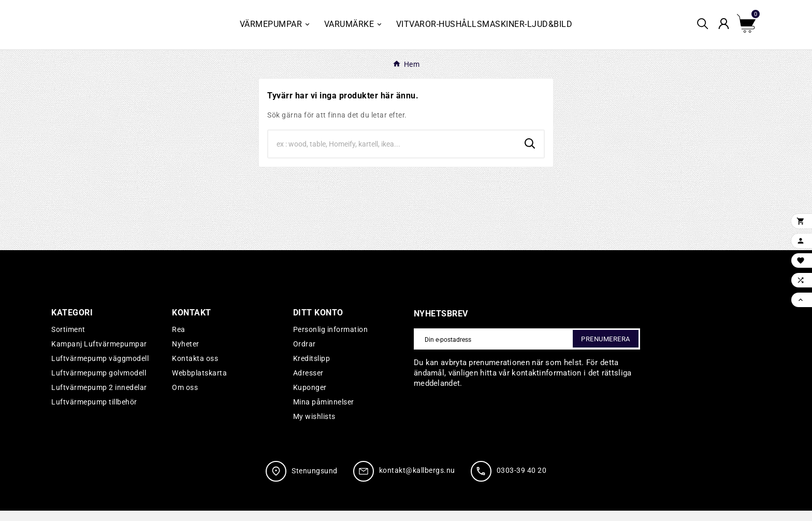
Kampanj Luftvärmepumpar (99, 354)
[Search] (392, 154)
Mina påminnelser (324, 412)
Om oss (185, 398)
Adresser (308, 383)
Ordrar (304, 354)
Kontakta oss (195, 369)
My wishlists (314, 427)
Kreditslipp (312, 369)
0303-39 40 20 (522, 481)
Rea (179, 340)
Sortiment (68, 340)
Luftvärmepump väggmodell (100, 369)
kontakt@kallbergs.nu (417, 481)
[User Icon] (727, 30)
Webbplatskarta (199, 383)
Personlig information (331, 340)
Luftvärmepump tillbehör (94, 412)
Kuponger (310, 398)
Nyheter (186, 354)
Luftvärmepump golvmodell (99, 383)
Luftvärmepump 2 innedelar (99, 398)
